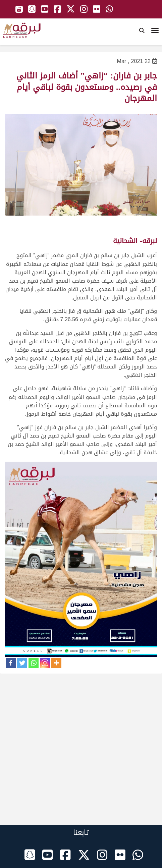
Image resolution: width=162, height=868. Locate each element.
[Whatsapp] (34, 663)
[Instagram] (45, 663)
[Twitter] (22, 663)
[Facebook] (11, 663)
